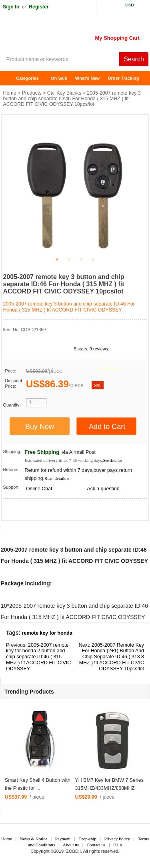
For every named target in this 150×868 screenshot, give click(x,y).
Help (117, 845)
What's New (87, 78)
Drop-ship (87, 839)
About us (71, 845)
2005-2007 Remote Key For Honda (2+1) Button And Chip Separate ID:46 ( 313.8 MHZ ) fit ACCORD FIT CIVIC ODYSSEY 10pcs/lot (112, 657)
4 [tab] (93, 259)
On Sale (59, 78)
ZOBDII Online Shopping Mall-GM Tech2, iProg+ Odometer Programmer (64, 36)
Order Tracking (123, 78)
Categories (27, 78)
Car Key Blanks (64, 93)
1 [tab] (57, 259)
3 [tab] (81, 259)
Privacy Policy (117, 839)
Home (10, 78)
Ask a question (103, 489)
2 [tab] (69, 259)
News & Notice (34, 839)
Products (32, 93)
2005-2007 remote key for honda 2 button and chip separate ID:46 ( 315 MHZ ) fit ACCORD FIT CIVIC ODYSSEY (38, 657)
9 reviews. (100, 349)
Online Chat (39, 489)
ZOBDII (73, 851)
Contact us (96, 845)
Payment (63, 839)
